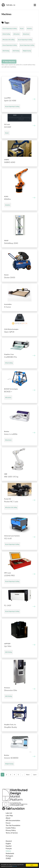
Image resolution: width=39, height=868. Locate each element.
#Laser (22, 28)
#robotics (29, 28)
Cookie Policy (11, 828)
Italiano (8, 851)
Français (9, 848)
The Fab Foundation (13, 825)
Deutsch (9, 841)
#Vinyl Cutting (6, 34)
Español (9, 846)
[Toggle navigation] (35, 5)
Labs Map (9, 815)
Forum (8, 823)
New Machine (9, 62)
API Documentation (13, 820)
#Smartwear (26, 34)
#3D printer (17, 34)
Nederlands (10, 853)
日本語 (8, 858)
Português (9, 856)
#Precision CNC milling (9, 40)
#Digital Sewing (27, 51)
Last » (35, 775)
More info (15, 866)
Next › (28, 775)
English (8, 843)
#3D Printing (6, 51)
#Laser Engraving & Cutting (10, 28)
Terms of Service (12, 833)
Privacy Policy (11, 830)
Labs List (9, 813)
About (8, 818)
